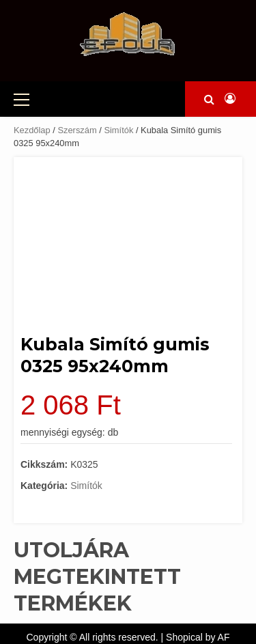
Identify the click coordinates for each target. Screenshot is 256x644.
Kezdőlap (32, 130)
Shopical (184, 637)
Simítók (118, 130)
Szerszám (77, 130)
